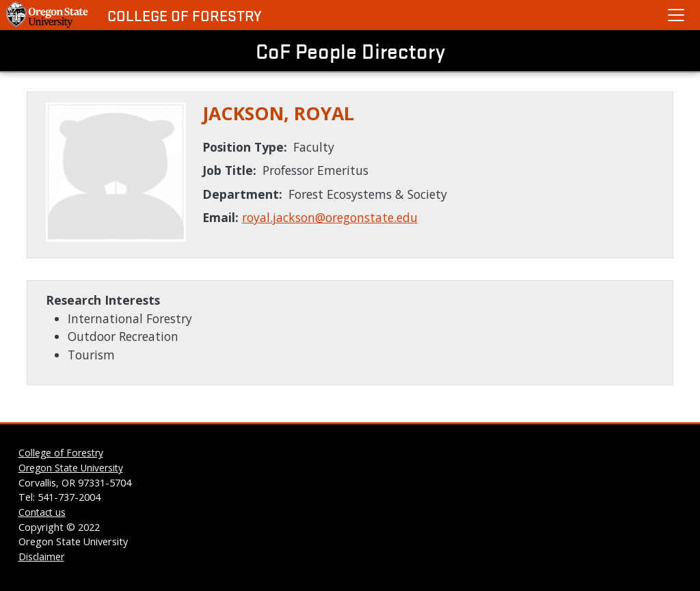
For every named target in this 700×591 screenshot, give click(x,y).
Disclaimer (41, 556)
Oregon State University (71, 468)
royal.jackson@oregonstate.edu (330, 217)
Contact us (42, 512)
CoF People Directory (350, 51)
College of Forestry (185, 15)
